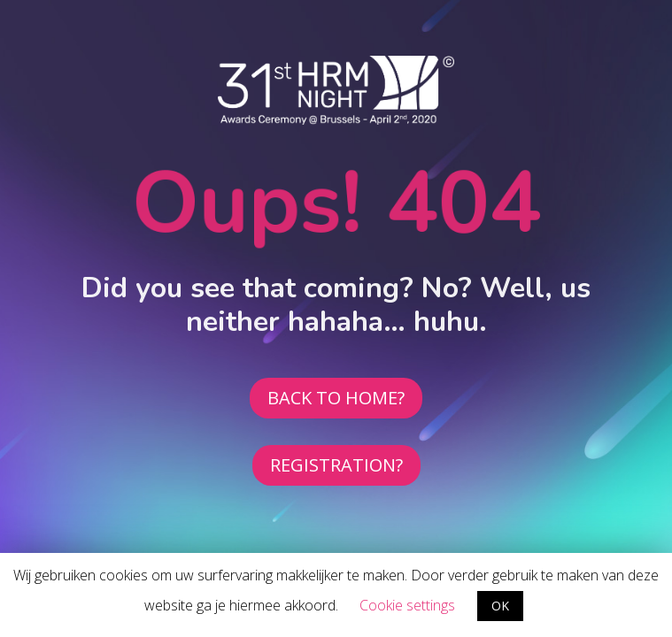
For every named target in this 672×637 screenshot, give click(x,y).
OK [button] (500, 606)
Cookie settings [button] (407, 605)
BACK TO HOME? (336, 398)
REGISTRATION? (336, 465)
